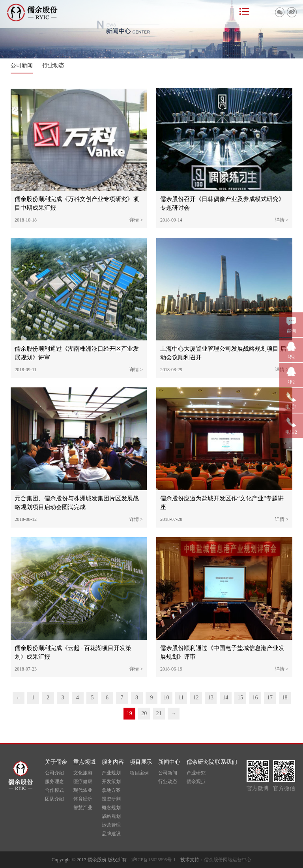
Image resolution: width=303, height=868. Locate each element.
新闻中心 (169, 762)
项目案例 (139, 773)
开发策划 (111, 782)
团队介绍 (54, 799)
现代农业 (83, 790)
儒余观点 (196, 782)
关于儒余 (56, 762)
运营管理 (111, 825)
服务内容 (113, 762)
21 (159, 713)
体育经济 (83, 799)
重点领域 (84, 762)
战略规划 (111, 816)
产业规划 (111, 773)
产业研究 (196, 773)
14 (226, 698)
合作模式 (54, 790)
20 (144, 713)
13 (211, 698)
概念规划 (111, 808)
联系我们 (226, 762)
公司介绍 (54, 773)
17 (270, 698)
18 (285, 698)
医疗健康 (83, 782)
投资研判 (111, 799)
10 (166, 698)
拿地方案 (111, 790)
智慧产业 (83, 808)
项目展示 (141, 762)
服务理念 (54, 782)
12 (196, 698)
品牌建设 (111, 834)
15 (240, 698)
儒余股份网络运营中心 (228, 860)
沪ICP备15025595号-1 (156, 860)
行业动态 (53, 65)
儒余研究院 (200, 762)
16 (255, 698)
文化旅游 (83, 773)
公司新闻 (22, 65)
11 (181, 698)
